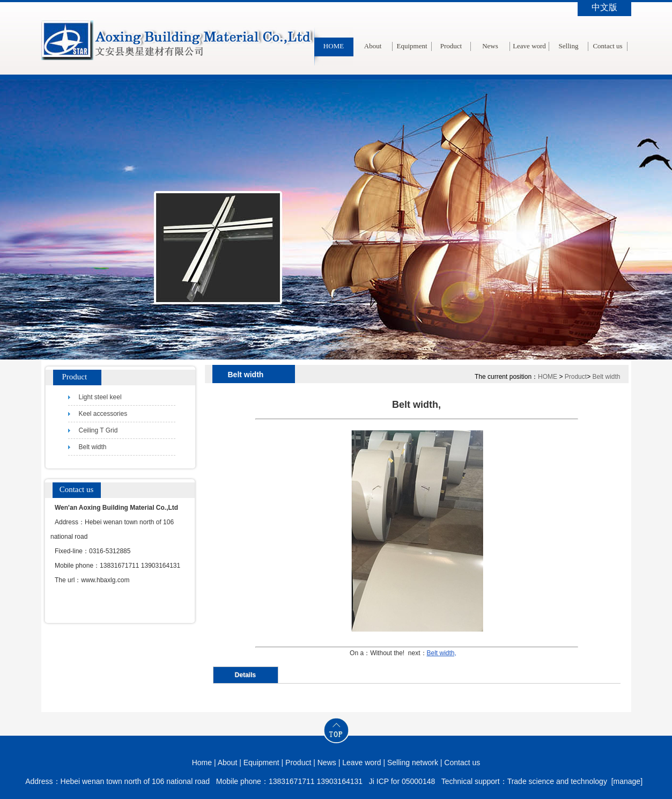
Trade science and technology (557, 781)
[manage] (627, 781)
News (490, 46)
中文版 (604, 7)
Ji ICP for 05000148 (402, 781)
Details (245, 675)
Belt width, (442, 653)
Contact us (607, 46)
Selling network (569, 65)
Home (202, 763)
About (373, 46)
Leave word (529, 46)
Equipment (412, 46)
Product (451, 46)
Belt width (606, 377)
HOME (334, 46)
